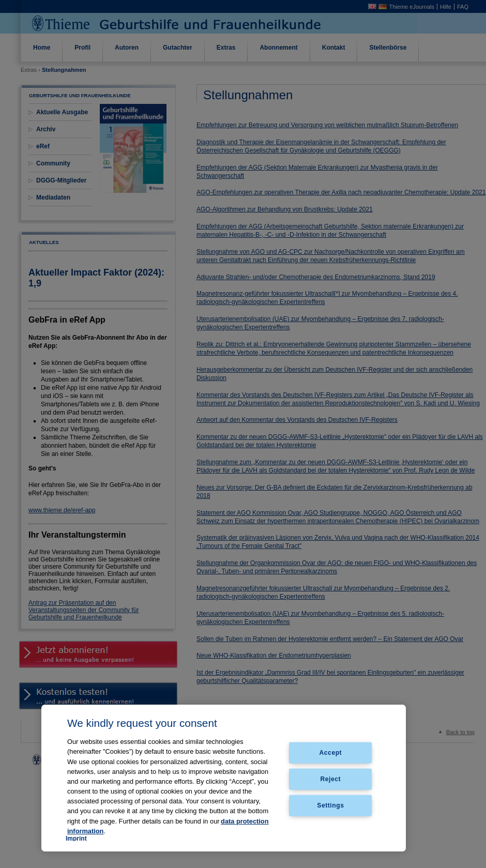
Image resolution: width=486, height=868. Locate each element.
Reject (331, 779)
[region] (224, 778)
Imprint (76, 839)
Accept (331, 753)
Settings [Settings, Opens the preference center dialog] (330, 805)
